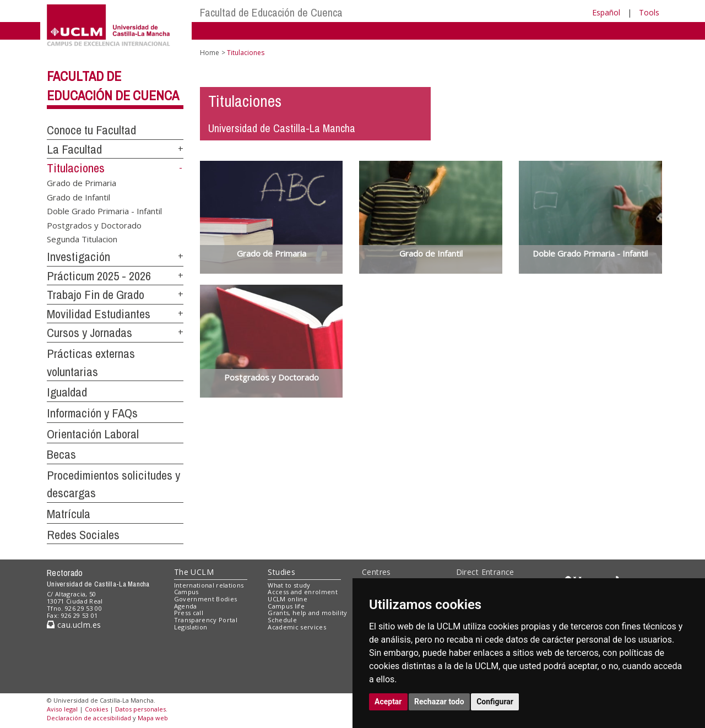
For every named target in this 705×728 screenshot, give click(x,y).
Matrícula (69, 514)
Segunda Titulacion (82, 239)
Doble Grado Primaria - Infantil (104, 211)
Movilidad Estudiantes (99, 314)
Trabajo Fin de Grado (96, 295)
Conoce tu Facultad (91, 130)
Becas (61, 454)
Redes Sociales (83, 535)
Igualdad (67, 392)
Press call (189, 613)
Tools (649, 12)
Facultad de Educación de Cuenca (271, 12)
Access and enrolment (303, 592)
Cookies (96, 709)
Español (606, 12)
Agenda (186, 606)
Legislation (191, 627)
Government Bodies (206, 599)
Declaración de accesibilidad (89, 718)
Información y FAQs (92, 413)
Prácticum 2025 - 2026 (99, 276)
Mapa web (153, 718)
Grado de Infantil (78, 197)
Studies (281, 572)
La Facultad (74, 149)
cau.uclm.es (74, 625)
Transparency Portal (206, 620)
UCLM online (288, 599)
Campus (186, 592)
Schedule (282, 620)
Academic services (297, 627)
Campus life (286, 606)
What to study (289, 585)
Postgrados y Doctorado (94, 225)
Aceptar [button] (388, 702)
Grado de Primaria (82, 183)
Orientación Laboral (93, 434)
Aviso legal (62, 709)
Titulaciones (76, 168)
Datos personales (140, 709)
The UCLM (194, 572)
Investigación (78, 257)
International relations (209, 585)
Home (210, 53)
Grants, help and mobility (307, 613)
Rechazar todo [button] (439, 702)
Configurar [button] (495, 702)
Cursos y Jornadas (90, 333)
